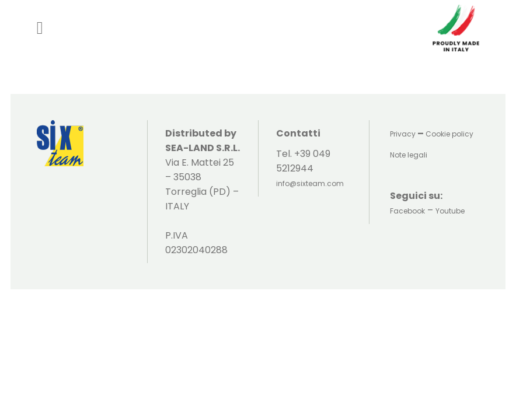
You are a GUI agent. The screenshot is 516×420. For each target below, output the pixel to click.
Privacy (403, 134)
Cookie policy (449, 134)
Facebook (407, 211)
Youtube (450, 211)
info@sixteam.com (310, 183)
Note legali (409, 155)
